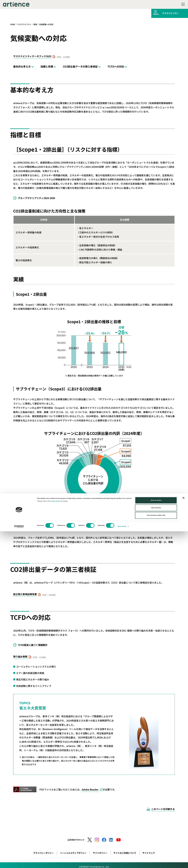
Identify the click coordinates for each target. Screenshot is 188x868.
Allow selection (156, 845)
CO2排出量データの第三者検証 (80, 66)
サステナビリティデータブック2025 (32, 56)
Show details (122, 863)
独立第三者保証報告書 (25, 594)
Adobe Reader (90, 789)
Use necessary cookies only (156, 852)
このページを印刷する (163, 809)
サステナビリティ (24, 24)
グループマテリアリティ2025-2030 (36, 198)
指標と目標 (47, 66)
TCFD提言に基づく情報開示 (33, 645)
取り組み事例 (20, 657)
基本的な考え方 (22, 66)
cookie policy (56, 838)
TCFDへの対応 (116, 66)
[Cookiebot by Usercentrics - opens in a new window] (19, 863)
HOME (13, 24)
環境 (35, 24)
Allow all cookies (156, 837)
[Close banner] (183, 835)
